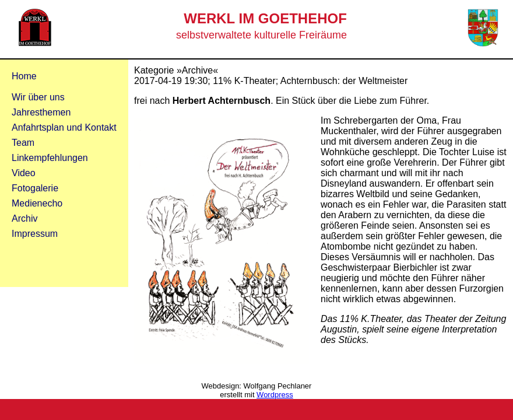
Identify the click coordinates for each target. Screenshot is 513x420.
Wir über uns (38, 97)
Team (23, 143)
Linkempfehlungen (50, 158)
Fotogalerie (35, 188)
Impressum (35, 234)
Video (24, 173)
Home (24, 76)
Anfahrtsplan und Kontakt (64, 127)
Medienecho (37, 203)
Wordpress (275, 395)
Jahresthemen (41, 112)
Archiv (24, 218)
